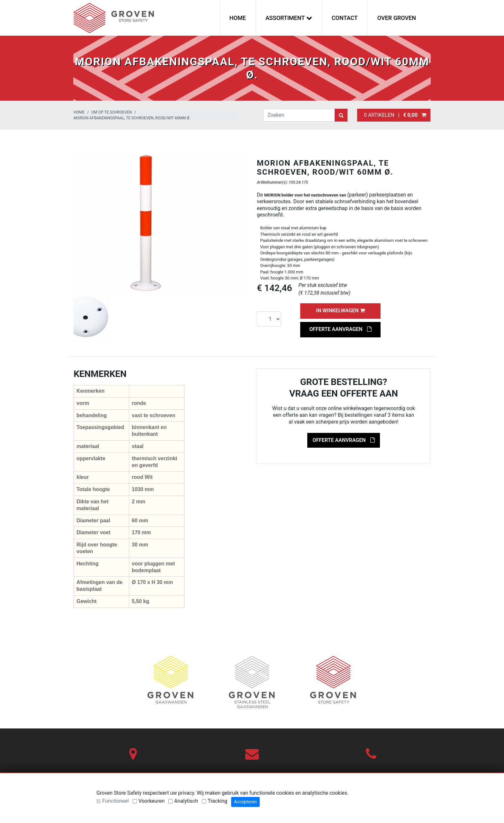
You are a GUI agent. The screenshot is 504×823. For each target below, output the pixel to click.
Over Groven (397, 18)
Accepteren (245, 802)
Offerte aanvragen (340, 329)
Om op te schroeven (112, 112)
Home (238, 18)
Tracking (217, 801)
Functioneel (116, 801)
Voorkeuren (152, 801)
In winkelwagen (340, 311)
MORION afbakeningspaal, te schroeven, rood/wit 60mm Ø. (132, 118)
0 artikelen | (394, 115)
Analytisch (186, 801)
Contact (345, 18)
